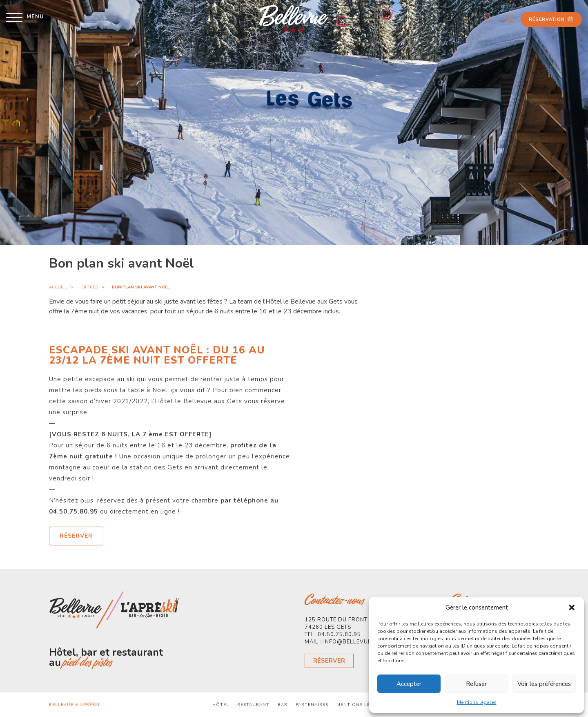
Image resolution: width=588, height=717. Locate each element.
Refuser (476, 684)
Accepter (409, 684)
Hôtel (221, 705)
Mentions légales (477, 702)
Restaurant (253, 705)
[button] (572, 608)
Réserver (329, 661)
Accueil (58, 287)
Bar (283, 705)
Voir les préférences (544, 684)
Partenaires (312, 705)
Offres (89, 287)
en (467, 18)
